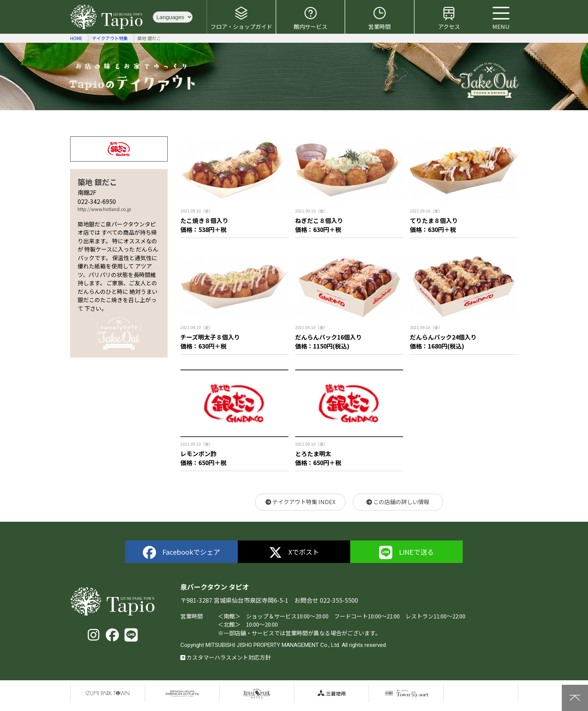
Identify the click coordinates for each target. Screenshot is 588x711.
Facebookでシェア (182, 553)
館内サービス (310, 18)
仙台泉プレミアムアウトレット (182, 693)
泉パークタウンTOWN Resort (406, 693)
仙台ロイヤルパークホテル (257, 693)
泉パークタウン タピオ (108, 17)
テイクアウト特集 (110, 38)
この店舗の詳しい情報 (398, 502)
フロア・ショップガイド (241, 18)
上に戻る (575, 698)
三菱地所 (331, 693)
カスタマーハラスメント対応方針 (226, 657)
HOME (76, 38)
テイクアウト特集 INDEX (301, 502)
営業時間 (379, 18)
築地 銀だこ (97, 182)
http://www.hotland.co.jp (104, 209)
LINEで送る (406, 553)
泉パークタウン (108, 693)
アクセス (449, 18)
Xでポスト (294, 553)
